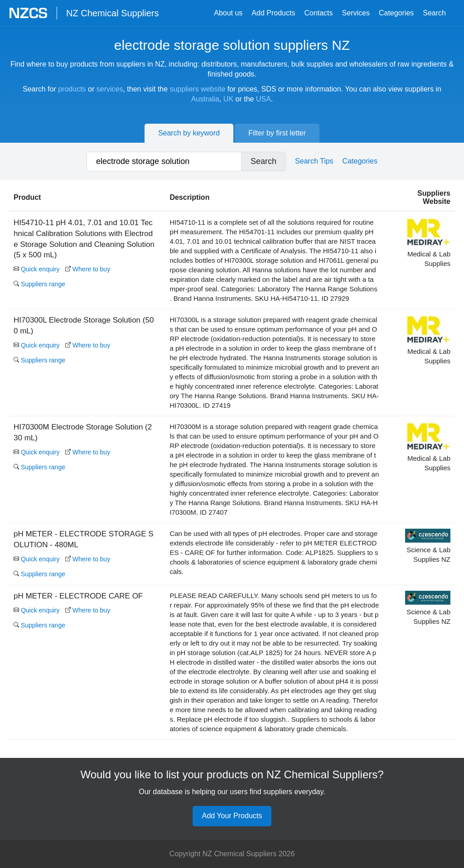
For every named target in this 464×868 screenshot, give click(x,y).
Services (356, 13)
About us (228, 13)
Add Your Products (232, 816)
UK (228, 99)
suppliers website (198, 89)
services (110, 89)
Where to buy (88, 269)
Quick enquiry (36, 269)
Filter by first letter (277, 133)
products (72, 89)
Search (434, 13)
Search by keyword (189, 133)
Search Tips (314, 161)
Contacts (318, 13)
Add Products (273, 13)
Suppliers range (39, 284)
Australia (205, 99)
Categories (396, 13)
